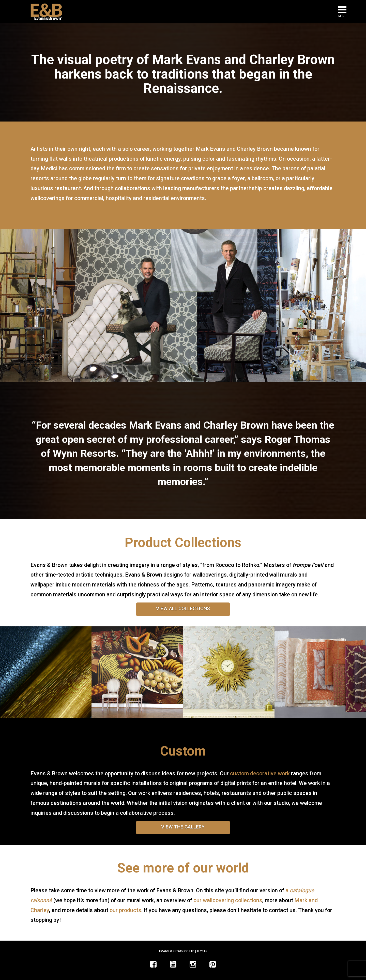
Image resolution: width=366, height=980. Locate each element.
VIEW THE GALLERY (183, 827)
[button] (342, 13)
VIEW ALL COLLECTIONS (183, 608)
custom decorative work (260, 773)
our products (125, 910)
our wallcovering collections (228, 900)
